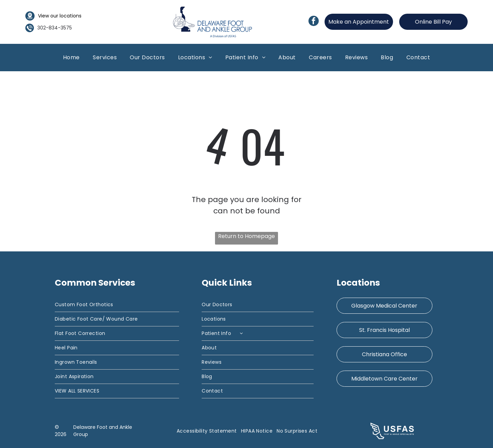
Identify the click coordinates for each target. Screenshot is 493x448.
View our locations (60, 16)
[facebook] (314, 22)
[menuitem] (71, 57)
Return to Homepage (246, 236)
